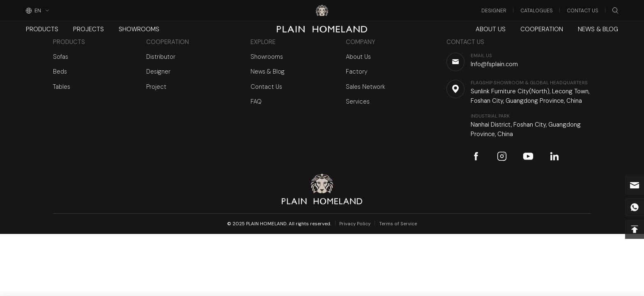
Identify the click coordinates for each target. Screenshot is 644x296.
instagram (502, 156)
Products (42, 29)
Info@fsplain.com (635, 185)
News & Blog (598, 29)
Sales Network (366, 87)
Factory (357, 72)
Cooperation (542, 29)
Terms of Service (398, 224)
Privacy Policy (355, 224)
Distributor (161, 57)
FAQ (256, 102)
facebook (476, 156)
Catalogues (537, 11)
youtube (528, 156)
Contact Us (583, 11)
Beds (60, 72)
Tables (62, 87)
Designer (494, 11)
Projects (87, 29)
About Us (492, 29)
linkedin (554, 156)
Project (156, 87)
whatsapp (635, 207)
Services (358, 102)
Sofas (61, 57)
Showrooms (138, 29)
